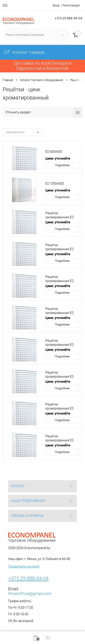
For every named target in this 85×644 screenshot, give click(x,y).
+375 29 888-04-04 (68, 18)
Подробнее (62, 165)
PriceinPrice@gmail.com (30, 594)
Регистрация (71, 5)
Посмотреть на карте (24, 566)
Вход (56, 5)
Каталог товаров (24, 52)
